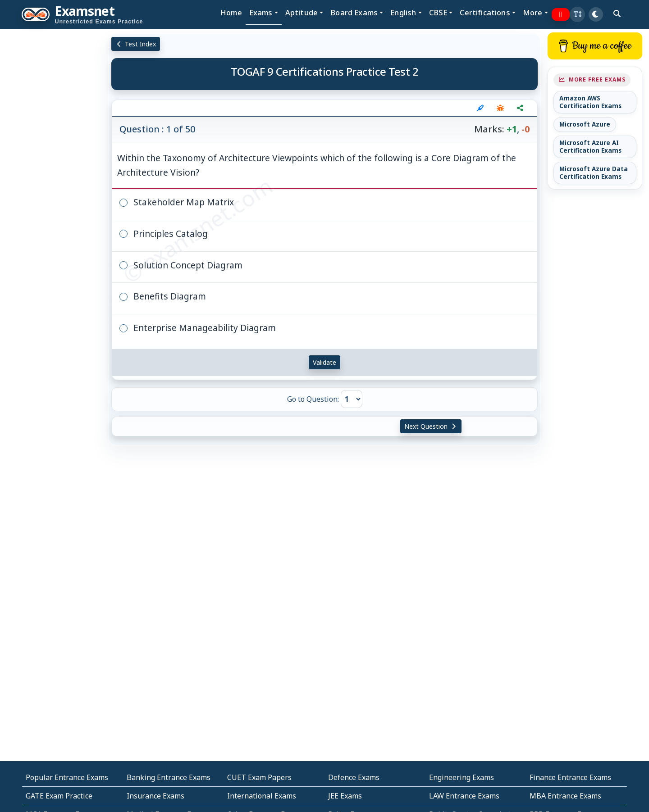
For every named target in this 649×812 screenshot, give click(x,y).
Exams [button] (261, 12)
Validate (324, 362)
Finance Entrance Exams (570, 777)
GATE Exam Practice (59, 796)
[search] (617, 14)
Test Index (136, 44)
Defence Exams (354, 777)
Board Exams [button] (354, 12)
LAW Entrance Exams (464, 796)
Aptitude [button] (302, 12)
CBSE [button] (438, 12)
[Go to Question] (352, 399)
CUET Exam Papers (259, 777)
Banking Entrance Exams (169, 777)
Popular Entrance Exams (67, 777)
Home (231, 12)
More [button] (533, 12)
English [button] (403, 12)
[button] (577, 14)
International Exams (262, 796)
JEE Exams (345, 796)
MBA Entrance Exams (565, 796)
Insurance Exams (155, 796)
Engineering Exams (462, 777)
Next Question (431, 426)
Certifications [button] (485, 12)
